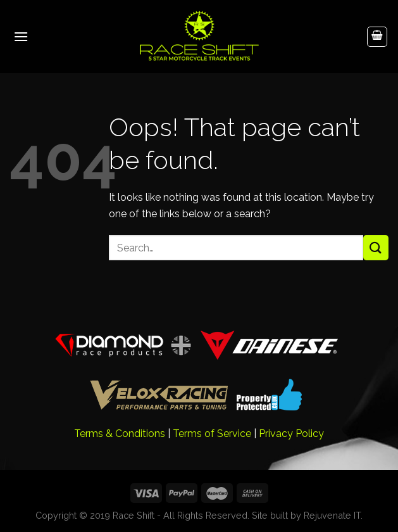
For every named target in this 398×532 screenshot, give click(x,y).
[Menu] (21, 36)
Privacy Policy (291, 434)
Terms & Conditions (120, 434)
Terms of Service (212, 434)
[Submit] (376, 247)
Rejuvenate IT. (333, 515)
